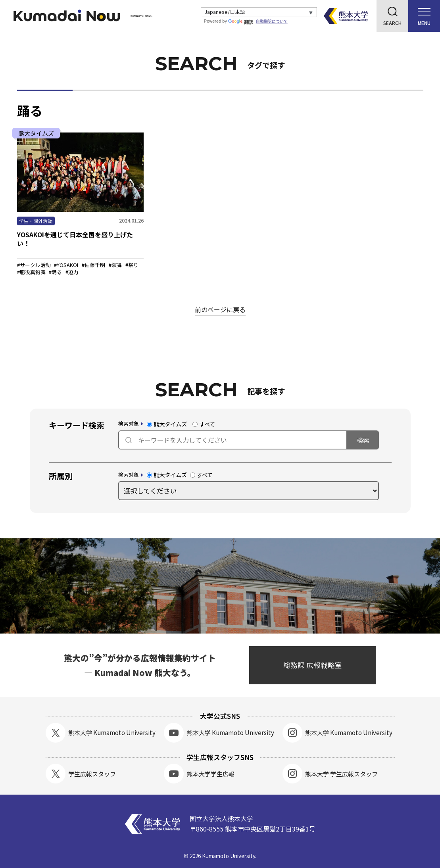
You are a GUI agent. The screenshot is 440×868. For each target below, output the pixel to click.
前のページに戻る (220, 309)
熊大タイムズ (167, 424)
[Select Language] (260, 12)
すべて (204, 424)
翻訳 (243, 22)
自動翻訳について (274, 21)
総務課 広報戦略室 (313, 665)
